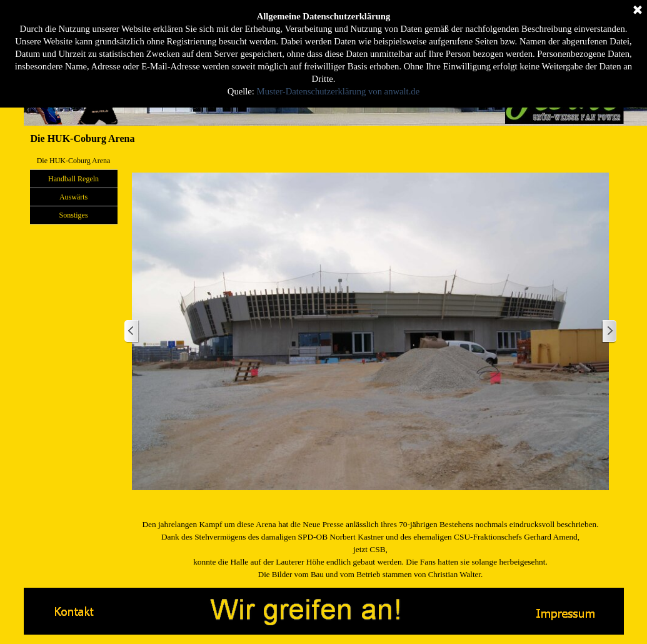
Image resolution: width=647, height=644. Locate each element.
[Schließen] (638, 10)
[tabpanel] (371, 550)
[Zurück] (132, 332)
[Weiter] (609, 332)
